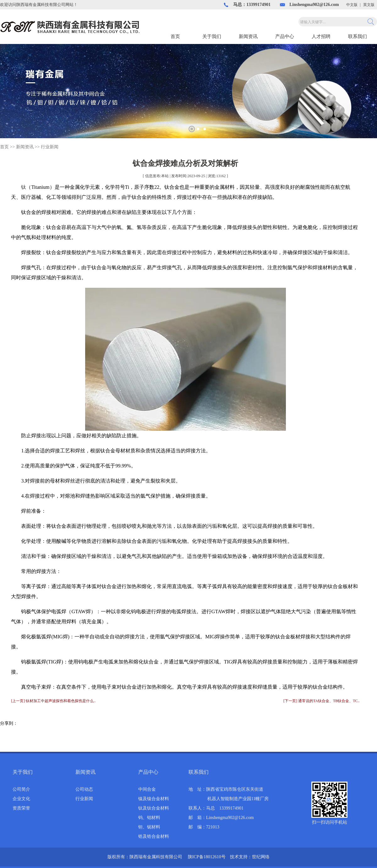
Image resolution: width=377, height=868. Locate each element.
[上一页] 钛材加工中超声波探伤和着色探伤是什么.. (53, 701)
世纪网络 (261, 857)
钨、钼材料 (149, 818)
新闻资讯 (248, 36)
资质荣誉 (21, 808)
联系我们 (358, 36)
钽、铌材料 (149, 827)
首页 (175, 36)
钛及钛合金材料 (154, 808)
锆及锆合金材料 (154, 836)
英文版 (369, 5)
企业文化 (21, 799)
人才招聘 (321, 36)
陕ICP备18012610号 (207, 857)
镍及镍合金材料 (154, 799)
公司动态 (84, 789)
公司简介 (21, 789)
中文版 (352, 5)
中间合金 (147, 789)
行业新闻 (50, 147)
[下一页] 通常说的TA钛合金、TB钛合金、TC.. (322, 701)
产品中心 (285, 36)
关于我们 (212, 36)
